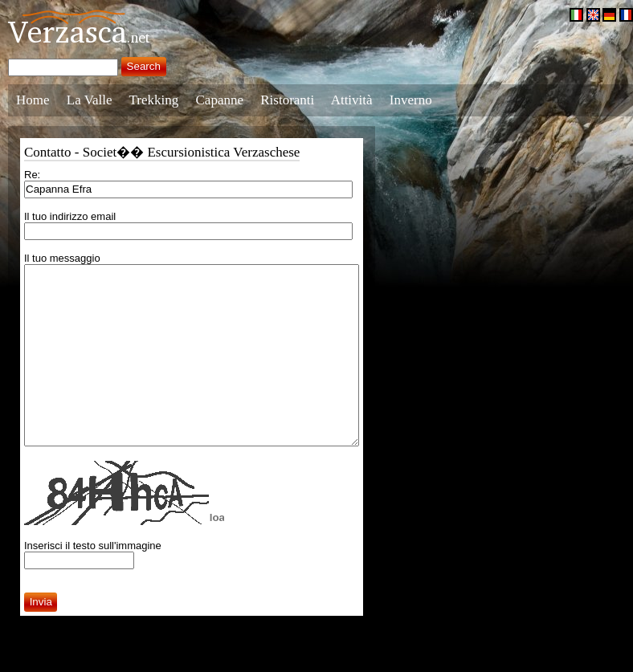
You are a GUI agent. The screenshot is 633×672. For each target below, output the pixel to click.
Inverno (411, 100)
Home (33, 100)
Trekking (154, 100)
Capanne (220, 100)
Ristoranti (287, 100)
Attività (352, 100)
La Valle (90, 100)
